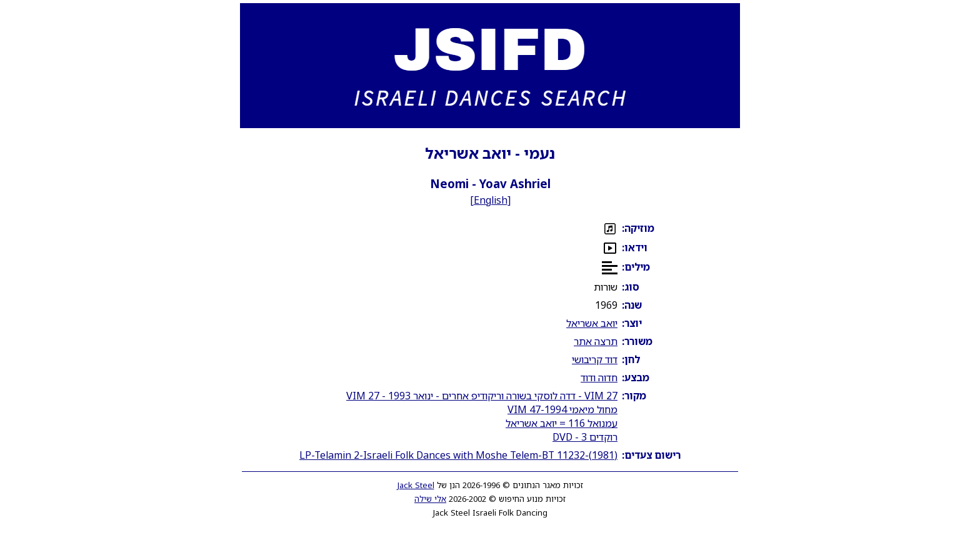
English (491, 200)
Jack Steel (416, 485)
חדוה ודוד (599, 377)
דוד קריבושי (595, 359)
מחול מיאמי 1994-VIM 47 (562, 409)
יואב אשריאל (592, 323)
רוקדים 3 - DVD (585, 437)
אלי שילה (430, 499)
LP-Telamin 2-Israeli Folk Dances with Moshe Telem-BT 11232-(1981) (458, 455)
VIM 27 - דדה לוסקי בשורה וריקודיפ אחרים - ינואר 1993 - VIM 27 (482, 396)
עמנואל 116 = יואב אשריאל (562, 423)
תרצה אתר (596, 341)
